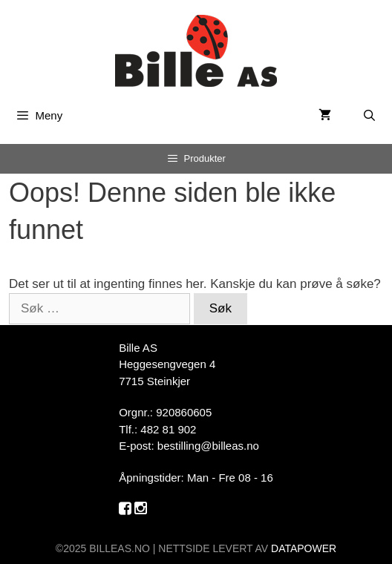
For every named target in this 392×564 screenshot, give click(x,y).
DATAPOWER (304, 548)
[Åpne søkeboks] (369, 115)
